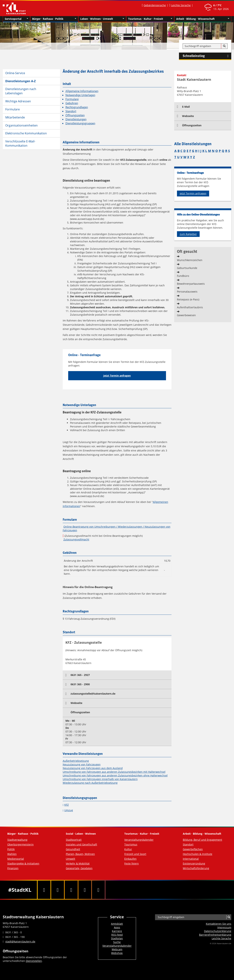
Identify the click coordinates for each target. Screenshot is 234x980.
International (191, 859)
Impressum (224, 927)
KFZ (67, 805)
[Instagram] (85, 890)
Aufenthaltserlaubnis (190, 307)
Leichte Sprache (181, 5)
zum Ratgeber (188, 234)
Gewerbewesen (186, 315)
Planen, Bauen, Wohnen (80, 854)
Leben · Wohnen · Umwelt (102, 19)
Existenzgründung (194, 863)
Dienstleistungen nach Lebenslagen (21, 91)
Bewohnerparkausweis (191, 284)
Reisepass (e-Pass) (188, 299)
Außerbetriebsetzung (76, 761)
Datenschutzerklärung (218, 931)
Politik (11, 849)
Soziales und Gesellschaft (81, 844)
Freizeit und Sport (135, 854)
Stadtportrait (74, 840)
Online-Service (15, 73)
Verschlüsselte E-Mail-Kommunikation (20, 143)
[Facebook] (44, 890)
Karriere (117, 931)
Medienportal (16, 859)
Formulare (13, 109)
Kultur (128, 849)
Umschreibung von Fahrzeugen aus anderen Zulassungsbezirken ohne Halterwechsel (115, 775)
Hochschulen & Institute (198, 854)
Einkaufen (130, 859)
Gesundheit (73, 849)
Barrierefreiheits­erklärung (215, 935)
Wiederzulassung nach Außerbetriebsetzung (90, 783)
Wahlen (12, 854)
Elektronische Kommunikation (26, 133)
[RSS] (98, 890)
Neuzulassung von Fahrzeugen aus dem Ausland (93, 768)
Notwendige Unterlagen (80, 95)
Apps (117, 927)
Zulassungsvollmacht (76, 539)
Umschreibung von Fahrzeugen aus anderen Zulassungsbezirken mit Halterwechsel (114, 772)
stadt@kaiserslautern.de (20, 941)
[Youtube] (71, 890)
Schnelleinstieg (207, 56)
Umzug (69, 810)
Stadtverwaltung (17, 840)
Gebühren (72, 103)
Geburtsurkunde (187, 268)
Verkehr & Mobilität (78, 863)
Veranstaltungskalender (139, 840)
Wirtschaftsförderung (196, 868)
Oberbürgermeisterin (20, 844)
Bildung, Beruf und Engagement (202, 840)
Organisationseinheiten (21, 125)
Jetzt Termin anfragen (117, 376)
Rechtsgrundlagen (77, 107)
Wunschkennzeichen (190, 260)
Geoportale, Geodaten (79, 868)
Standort (71, 111)
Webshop (117, 953)
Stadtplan (117, 938)
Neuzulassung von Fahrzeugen (82, 764)
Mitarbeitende (15, 117)
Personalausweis (187, 292)
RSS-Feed (117, 935)
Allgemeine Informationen (82, 91)
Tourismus (131, 844)
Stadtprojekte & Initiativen (23, 863)
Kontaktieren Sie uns (219, 924)
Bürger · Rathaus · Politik (54, 19)
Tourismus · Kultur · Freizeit (150, 19)
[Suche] (224, 46)
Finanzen (13, 868)
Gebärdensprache (155, 5)
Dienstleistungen (76, 119)
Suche (117, 942)
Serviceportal (16, 19)
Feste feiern (132, 863)
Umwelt (70, 859)
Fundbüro (183, 276)
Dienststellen (34, 961)
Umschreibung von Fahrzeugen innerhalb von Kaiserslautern (100, 779)
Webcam (117, 949)
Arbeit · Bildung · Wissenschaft (203, 19)
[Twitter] (58, 890)
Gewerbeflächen (193, 849)
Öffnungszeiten (75, 115)
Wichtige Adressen (18, 101)
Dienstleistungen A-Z (20, 81)
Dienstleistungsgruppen (80, 123)
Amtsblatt (117, 924)
